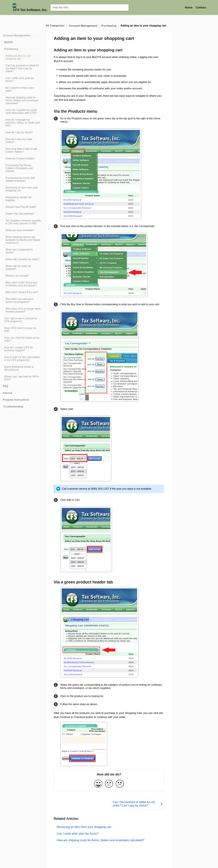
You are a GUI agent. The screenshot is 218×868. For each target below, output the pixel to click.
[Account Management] (84, 26)
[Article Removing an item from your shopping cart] (22, 189)
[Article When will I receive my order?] (22, 259)
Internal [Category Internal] (8, 393)
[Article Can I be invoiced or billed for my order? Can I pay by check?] (22, 68)
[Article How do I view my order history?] (22, 141)
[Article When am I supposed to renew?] (22, 251)
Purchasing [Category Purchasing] (11, 49)
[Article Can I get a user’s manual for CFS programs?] (22, 320)
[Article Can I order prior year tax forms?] (22, 80)
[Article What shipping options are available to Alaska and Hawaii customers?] (22, 240)
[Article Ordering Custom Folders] (22, 159)
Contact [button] (201, 8)
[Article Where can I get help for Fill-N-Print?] (22, 378)
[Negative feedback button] (120, 784)
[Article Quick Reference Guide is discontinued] (22, 368)
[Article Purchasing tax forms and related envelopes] (22, 179)
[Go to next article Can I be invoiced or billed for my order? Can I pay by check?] (137, 804)
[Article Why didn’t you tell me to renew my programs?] (22, 301)
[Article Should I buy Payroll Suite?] (22, 207)
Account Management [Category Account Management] (16, 35)
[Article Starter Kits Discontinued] (22, 214)
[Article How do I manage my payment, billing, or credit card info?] (22, 123)
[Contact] (201, 8)
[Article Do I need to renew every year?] (22, 89)
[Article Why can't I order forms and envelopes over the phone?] (22, 284)
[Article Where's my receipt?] (22, 276)
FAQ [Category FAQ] (6, 386)
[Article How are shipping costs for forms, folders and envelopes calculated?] (22, 100)
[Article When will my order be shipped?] (22, 268)
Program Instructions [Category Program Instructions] (16, 400)
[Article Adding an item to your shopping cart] (22, 57)
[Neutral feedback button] (109, 784)
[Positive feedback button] (98, 784)
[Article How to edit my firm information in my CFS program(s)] (22, 359)
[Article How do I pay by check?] (22, 132)
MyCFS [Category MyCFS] (9, 42)
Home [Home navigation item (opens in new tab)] (189, 8)
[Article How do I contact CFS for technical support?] (22, 349)
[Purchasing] (109, 26)
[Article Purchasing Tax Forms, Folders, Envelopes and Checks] (22, 168)
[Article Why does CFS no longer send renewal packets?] (22, 310)
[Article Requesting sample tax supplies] (22, 199)
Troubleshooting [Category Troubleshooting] (13, 407)
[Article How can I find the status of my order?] (22, 339)
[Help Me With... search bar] (90, 8)
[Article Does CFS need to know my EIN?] (22, 330)
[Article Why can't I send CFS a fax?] (22, 292)
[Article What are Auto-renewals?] (22, 230)
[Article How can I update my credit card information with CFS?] (22, 112)
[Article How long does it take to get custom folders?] (22, 150)
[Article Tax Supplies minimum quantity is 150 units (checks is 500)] (22, 222)
